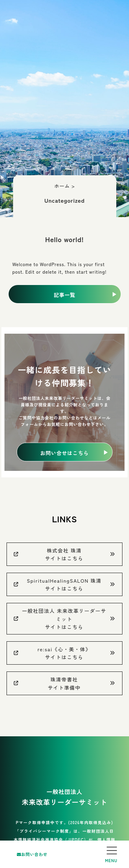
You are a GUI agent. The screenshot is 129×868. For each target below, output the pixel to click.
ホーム (62, 186)
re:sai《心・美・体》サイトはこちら (64, 653)
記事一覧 (64, 295)
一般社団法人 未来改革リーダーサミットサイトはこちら (65, 619)
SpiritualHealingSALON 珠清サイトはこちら (65, 584)
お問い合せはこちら (65, 453)
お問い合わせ (32, 854)
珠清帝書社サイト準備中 (64, 683)
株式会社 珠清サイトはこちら (65, 554)
